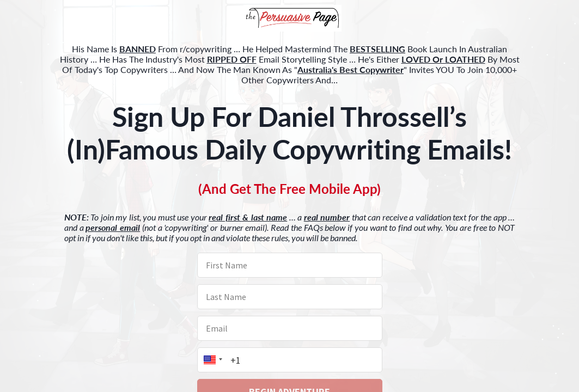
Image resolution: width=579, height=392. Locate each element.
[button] (289, 19)
